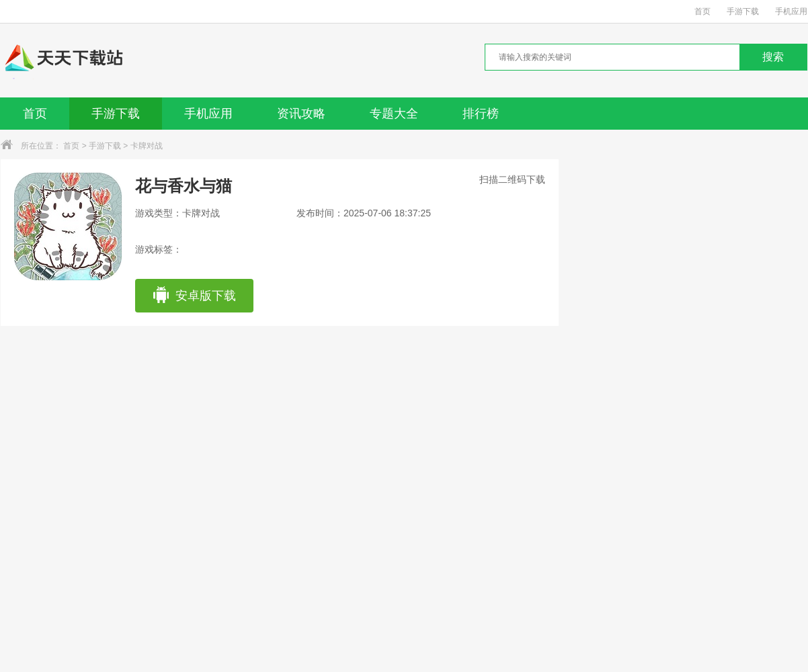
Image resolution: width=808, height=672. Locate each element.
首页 (702, 11)
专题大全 (394, 114)
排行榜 (481, 114)
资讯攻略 (301, 114)
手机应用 (791, 11)
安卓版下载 (194, 296)
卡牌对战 (147, 146)
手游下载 (743, 11)
